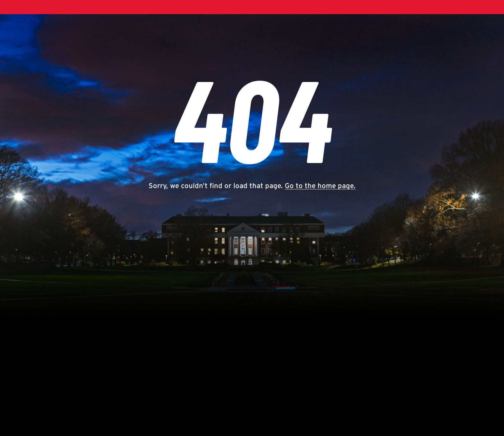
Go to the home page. (320, 186)
